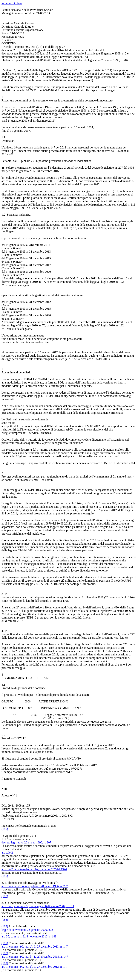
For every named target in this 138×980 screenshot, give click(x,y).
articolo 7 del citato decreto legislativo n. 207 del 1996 (34, 869)
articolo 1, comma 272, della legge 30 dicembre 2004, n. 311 (38, 906)
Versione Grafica (12, 3)
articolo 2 (7, 853)
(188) (5, 920)
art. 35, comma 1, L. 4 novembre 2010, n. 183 (29, 936)
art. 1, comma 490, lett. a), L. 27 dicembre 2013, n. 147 (35, 947)
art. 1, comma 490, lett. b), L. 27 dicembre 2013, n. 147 (35, 957)
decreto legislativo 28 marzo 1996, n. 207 (26, 842)
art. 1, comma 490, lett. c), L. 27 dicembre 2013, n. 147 (35, 967)
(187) (5, 896)
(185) (5, 829)
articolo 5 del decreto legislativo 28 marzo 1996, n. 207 (35, 886)
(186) (5, 876)
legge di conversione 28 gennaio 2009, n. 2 (27, 930)
